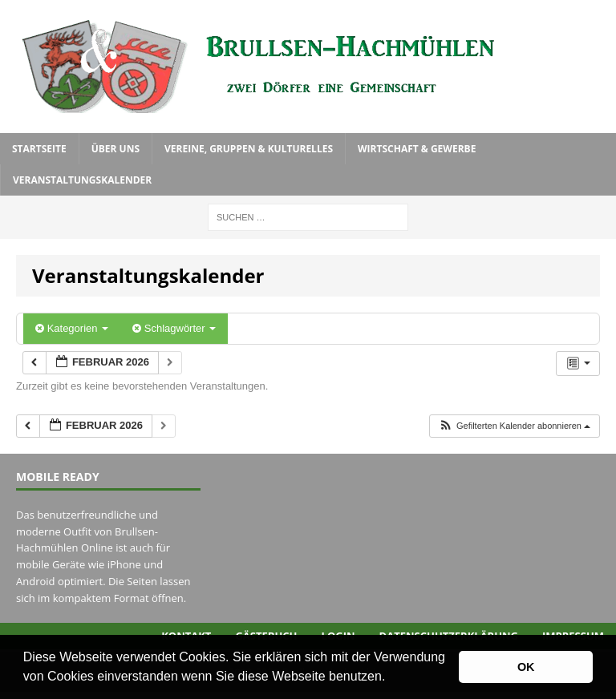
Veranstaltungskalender (82, 180)
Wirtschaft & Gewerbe (417, 149)
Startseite (39, 149)
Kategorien (72, 328)
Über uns (115, 149)
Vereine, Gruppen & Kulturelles (249, 149)
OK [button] (526, 667)
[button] (391, 678)
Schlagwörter (174, 328)
